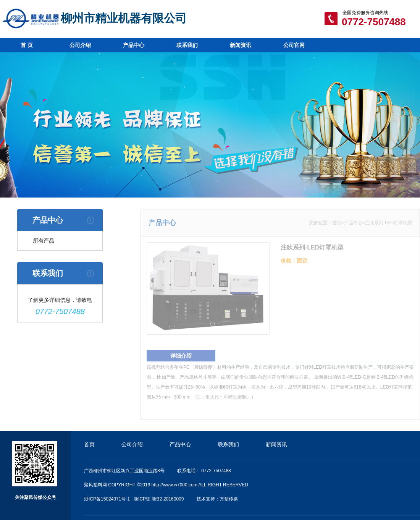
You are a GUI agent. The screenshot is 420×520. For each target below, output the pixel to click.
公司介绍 (80, 45)
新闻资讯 (241, 45)
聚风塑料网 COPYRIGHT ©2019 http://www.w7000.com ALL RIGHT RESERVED (166, 485)
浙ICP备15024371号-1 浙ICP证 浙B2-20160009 (134, 499)
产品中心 (134, 45)
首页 (339, 223)
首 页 (27, 45)
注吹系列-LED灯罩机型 (391, 223)
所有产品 (43, 241)
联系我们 (187, 45)
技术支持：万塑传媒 (217, 499)
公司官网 (294, 45)
